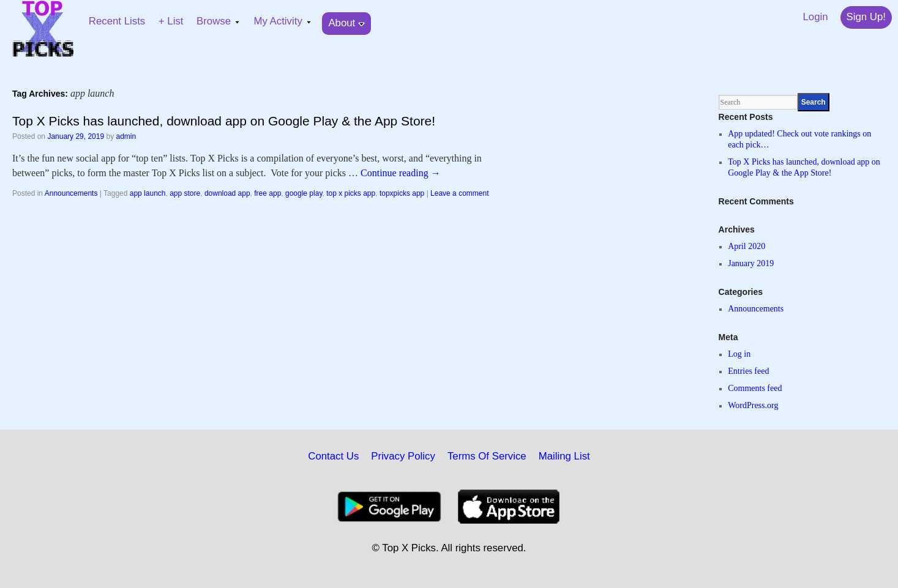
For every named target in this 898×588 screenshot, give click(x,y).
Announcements (71, 193)
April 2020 (746, 246)
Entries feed (748, 371)
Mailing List (564, 456)
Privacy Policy (403, 456)
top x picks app (351, 193)
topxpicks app (402, 193)
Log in (739, 354)
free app (268, 193)
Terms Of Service (487, 456)
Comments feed (755, 388)
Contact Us (333, 456)
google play (304, 193)
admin (126, 136)
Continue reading (401, 173)
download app (227, 193)
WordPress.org (753, 405)
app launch (148, 193)
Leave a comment (459, 193)
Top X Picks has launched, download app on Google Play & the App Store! (224, 121)
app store (185, 193)
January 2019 (751, 263)
